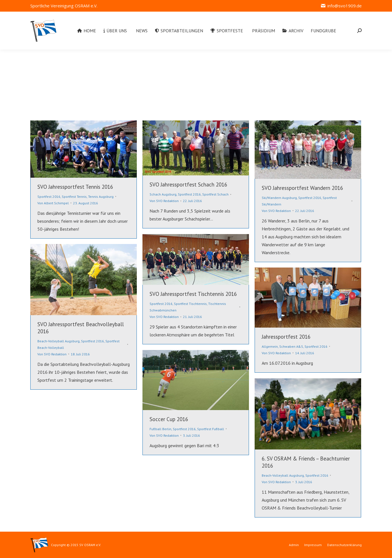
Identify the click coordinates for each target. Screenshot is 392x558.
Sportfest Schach (215, 194)
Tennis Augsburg (101, 197)
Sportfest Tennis (74, 197)
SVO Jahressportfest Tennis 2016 (75, 187)
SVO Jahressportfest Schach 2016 (188, 184)
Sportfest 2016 (49, 197)
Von (53, 203)
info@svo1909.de (341, 6)
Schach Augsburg (163, 194)
